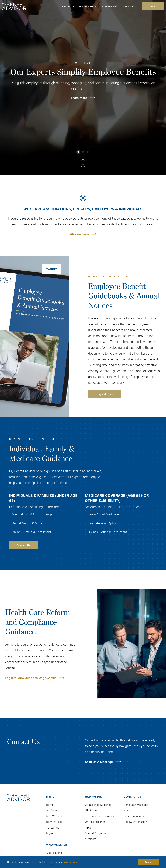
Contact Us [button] (130, 6)
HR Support (92, 810)
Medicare (91, 839)
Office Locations (134, 816)
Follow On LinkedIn (135, 822)
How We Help (54, 822)
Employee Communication (101, 816)
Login (153, 6)
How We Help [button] (110, 6)
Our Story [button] (68, 6)
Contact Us (53, 828)
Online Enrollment (96, 822)
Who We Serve (79, 234)
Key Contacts (132, 810)
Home (50, 805)
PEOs (88, 828)
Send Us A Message (136, 805)
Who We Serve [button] (88, 6)
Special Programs (96, 833)
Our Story (52, 810)
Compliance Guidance (98, 805)
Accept (148, 862)
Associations (54, 853)
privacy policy (71, 862)
